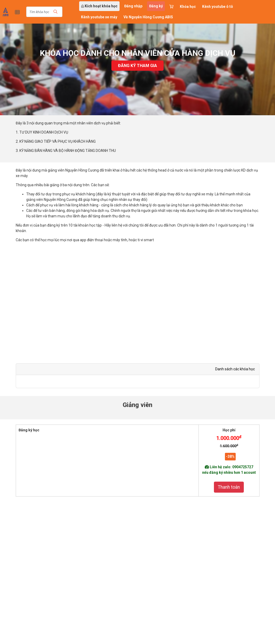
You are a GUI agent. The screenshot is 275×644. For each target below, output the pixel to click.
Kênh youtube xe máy (99, 17)
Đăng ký (156, 6)
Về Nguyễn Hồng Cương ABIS (148, 17)
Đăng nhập (133, 6)
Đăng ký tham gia (137, 66)
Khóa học (188, 7)
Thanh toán (229, 487)
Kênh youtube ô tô (218, 7)
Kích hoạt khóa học (99, 6)
